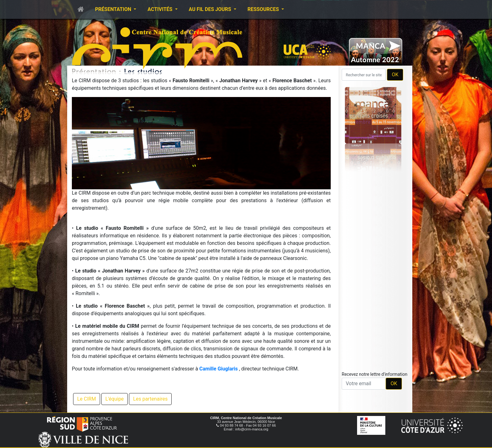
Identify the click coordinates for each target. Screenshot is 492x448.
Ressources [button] (264, 9)
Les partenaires (150, 399)
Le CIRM (87, 399)
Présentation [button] (114, 9)
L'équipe (115, 399)
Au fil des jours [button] (211, 9)
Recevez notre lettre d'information (374, 374)
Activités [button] (160, 9)
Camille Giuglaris (219, 369)
